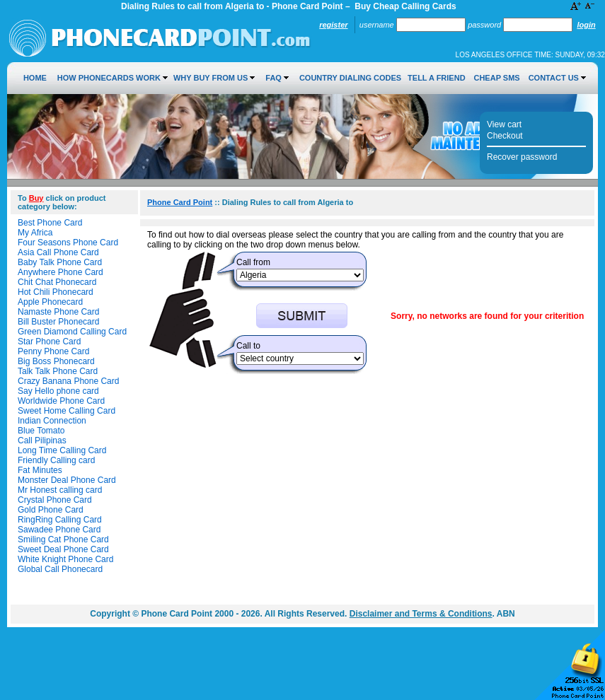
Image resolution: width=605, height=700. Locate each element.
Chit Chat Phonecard (57, 282)
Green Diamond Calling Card (72, 332)
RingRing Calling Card (60, 520)
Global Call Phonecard (60, 569)
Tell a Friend (436, 78)
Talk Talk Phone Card (58, 371)
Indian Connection (52, 421)
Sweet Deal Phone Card (63, 549)
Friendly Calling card (56, 460)
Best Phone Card (50, 223)
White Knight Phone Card (65, 559)
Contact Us (554, 78)
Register (333, 25)
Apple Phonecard (50, 302)
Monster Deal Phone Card (67, 480)
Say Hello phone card (58, 391)
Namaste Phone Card (58, 312)
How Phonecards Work (109, 78)
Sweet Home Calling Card (67, 411)
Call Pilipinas (42, 441)
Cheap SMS (496, 78)
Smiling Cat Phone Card (63, 539)
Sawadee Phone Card (59, 530)
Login (586, 25)
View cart (504, 124)
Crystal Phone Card (55, 500)
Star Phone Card (49, 342)
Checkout (505, 136)
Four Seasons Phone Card (68, 243)
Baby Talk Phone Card (60, 262)
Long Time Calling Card (62, 450)
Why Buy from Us (211, 78)
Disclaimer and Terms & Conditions (421, 614)
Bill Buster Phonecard (58, 322)
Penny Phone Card (53, 351)
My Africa (35, 233)
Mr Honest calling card (60, 490)
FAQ (273, 78)
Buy (36, 198)
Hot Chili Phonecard (56, 292)
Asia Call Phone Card (58, 252)
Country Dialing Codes (350, 78)
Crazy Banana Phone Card (68, 381)
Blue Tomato (41, 431)
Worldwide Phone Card (61, 401)
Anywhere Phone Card (60, 272)
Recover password (522, 157)
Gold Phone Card (51, 510)
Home (35, 78)
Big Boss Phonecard (56, 361)
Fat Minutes (40, 470)
